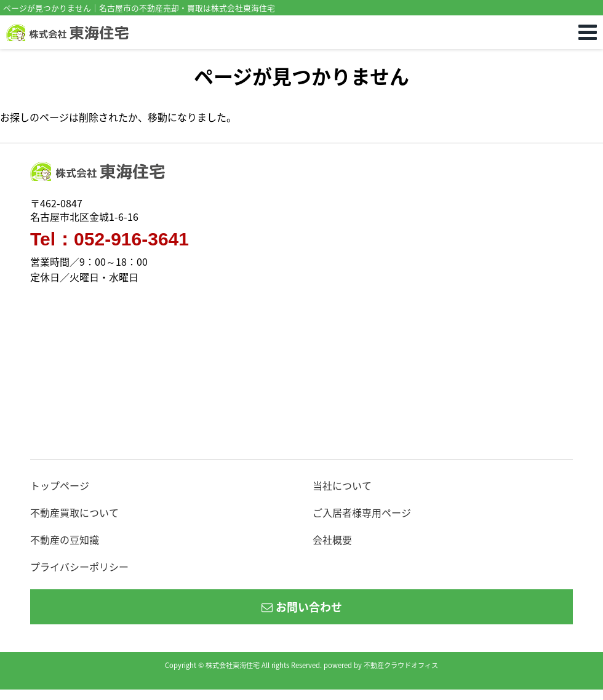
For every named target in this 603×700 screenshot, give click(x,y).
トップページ (60, 485)
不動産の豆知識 (65, 539)
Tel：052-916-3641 (110, 239)
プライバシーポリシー (79, 567)
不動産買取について (74, 512)
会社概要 (332, 539)
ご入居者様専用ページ (362, 512)
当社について (342, 485)
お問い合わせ (302, 607)
